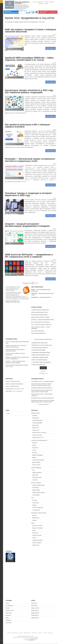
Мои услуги (52, 2)
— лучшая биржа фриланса (41, 297)
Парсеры (34, 505)
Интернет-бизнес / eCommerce (39, 433)
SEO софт (35, 500)
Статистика (35, 480)
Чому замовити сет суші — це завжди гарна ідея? (43, 381)
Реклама (47, 2)
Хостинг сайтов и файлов (38, 460)
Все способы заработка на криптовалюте (41, 322)
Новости (34, 538)
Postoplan (24, 182)
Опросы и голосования (38, 528)
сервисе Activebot (42, 140)
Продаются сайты (10, 610)
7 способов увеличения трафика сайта (40, 310)
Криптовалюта (36, 418)
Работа (47, 4)
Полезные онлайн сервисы (39, 485)
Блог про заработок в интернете (22, 3)
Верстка (34, 445)
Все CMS (34, 453)
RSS (12, 302)
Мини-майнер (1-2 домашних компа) (40, 357)
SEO (33, 470)
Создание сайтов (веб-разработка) (39, 440)
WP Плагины (35, 448)
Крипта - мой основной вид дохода (40, 360)
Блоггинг (34, 515)
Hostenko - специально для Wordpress (14, 384)
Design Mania (9, 391)
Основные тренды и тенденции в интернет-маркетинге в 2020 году (29, 194)
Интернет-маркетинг (37, 473)
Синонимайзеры (36, 510)
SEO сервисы (35, 488)
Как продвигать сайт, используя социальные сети (42, 398)
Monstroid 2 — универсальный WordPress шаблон (43, 320)
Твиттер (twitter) (36, 495)
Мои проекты (35, 533)
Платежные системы (37, 435)
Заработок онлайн (35, 413)
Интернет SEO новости (38, 540)
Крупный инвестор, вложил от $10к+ (40, 343)
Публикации (8, 620)
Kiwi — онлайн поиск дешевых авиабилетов (41, 324)
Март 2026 (34, 606)
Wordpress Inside (9, 389)
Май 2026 (33, 603)
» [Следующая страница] (38, 283)
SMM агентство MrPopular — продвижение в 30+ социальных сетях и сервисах (29, 256)
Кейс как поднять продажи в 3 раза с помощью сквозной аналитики (31, 31)
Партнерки (35, 416)
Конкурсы (35, 520)
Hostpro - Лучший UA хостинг (12, 386)
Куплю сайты (41, 4)
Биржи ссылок (36, 425)
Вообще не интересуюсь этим (39, 365)
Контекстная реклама (37, 420)
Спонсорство (9, 623)
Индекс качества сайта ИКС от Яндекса (40, 317)
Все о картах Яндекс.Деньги (38, 331)
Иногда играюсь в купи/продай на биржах (41, 353)
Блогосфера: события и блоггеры (39, 513)
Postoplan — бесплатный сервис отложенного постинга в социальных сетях (30, 160)
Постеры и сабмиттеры (38, 508)
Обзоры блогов (36, 518)
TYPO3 (34, 450)
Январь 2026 (34, 610)
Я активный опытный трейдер (39, 350)
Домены (34, 457)
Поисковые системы (37, 477)
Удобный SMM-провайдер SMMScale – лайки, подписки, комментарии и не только (29, 59)
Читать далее (50, 48)
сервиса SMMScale (30, 77)
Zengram (45, 239)
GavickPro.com (32, 640)
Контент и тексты (36, 465)
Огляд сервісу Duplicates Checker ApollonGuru (42, 388)
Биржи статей (35, 428)
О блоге (34, 2)
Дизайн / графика (36, 462)
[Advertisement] (18, 316)
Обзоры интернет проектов (39, 492)
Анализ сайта (35, 503)
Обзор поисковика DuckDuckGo (38, 333)
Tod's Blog (10, 5)
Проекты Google (36, 490)
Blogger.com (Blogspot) (37, 455)
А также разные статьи (43, 404)
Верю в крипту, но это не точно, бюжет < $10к (42, 345)
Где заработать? (40, 2)
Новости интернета (37, 543)
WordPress (35, 443)
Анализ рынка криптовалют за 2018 (39, 312)
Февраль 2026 (34, 608)
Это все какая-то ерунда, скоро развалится (42, 362)
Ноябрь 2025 (34, 615)
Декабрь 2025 (34, 613)
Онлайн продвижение (36, 468)
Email (15, 302)
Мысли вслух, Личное (37, 526)
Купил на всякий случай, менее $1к (40, 348)
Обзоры (34, 530)
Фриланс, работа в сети (38, 437)
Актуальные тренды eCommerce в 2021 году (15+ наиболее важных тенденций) (29, 91)
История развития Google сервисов (39, 315)
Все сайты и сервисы (36, 483)
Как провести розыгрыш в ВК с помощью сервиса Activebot (27, 126)
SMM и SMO (35, 475)
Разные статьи (36, 545)
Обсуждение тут (43, 373)
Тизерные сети (36, 430)
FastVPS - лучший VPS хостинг (13, 381)
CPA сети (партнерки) (37, 423)
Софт (33, 498)
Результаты (43, 371)
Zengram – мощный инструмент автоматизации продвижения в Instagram (27, 225)
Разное (33, 523)
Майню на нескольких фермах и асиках (41, 355)
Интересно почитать (37, 535)
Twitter (18, 302)
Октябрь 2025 (34, 618)
